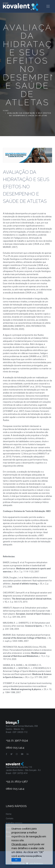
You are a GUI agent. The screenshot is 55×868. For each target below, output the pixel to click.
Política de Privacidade (16, 837)
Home (6, 111)
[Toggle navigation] (48, 6)
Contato (10, 819)
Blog (8, 832)
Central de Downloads (16, 828)
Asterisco (38, 864)
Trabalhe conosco (14, 823)
